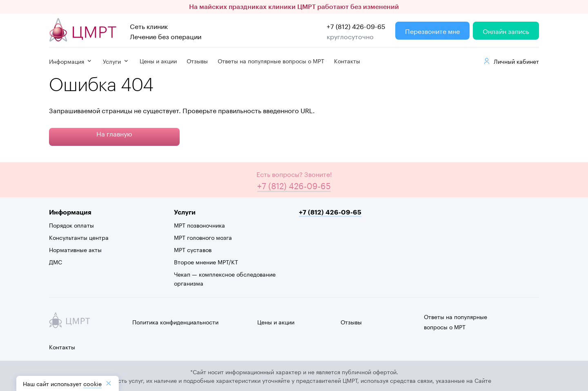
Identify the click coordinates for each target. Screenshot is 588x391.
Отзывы (197, 60)
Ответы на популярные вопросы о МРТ (271, 60)
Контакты (347, 60)
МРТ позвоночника (199, 225)
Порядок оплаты (71, 225)
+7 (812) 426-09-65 (356, 26)
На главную (114, 133)
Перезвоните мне (432, 30)
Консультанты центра (79, 237)
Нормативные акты (75, 249)
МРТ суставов (193, 249)
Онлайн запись (506, 30)
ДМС (56, 261)
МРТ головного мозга (203, 237)
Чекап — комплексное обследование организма (225, 278)
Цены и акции (158, 60)
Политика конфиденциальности (175, 322)
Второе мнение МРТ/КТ (206, 261)
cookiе (92, 383)
